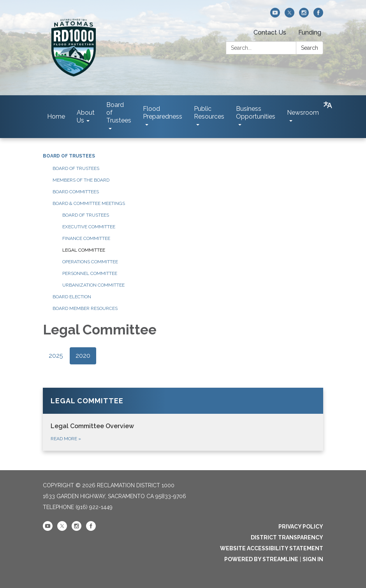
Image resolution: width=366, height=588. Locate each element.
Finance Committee (86, 238)
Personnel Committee (90, 273)
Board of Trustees (69, 156)
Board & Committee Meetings (89, 203)
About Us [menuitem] (86, 116)
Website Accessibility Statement (272, 548)
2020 (83, 356)
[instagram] (304, 15)
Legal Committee (84, 250)
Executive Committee (89, 227)
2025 (56, 356)
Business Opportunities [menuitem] (256, 113)
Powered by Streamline (261, 559)
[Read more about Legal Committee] (183, 419)
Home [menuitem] (56, 116)
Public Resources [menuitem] (209, 113)
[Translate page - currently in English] (328, 105)
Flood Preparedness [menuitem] (163, 113)
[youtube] (275, 15)
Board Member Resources (85, 308)
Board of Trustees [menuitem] (119, 113)
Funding (310, 32)
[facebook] (318, 15)
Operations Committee (90, 262)
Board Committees (76, 192)
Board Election (72, 297)
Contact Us (270, 32)
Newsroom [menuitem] (303, 113)
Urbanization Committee (93, 285)
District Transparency (287, 537)
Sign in (313, 559)
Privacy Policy (301, 527)
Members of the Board (81, 180)
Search (310, 48)
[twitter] (289, 15)
